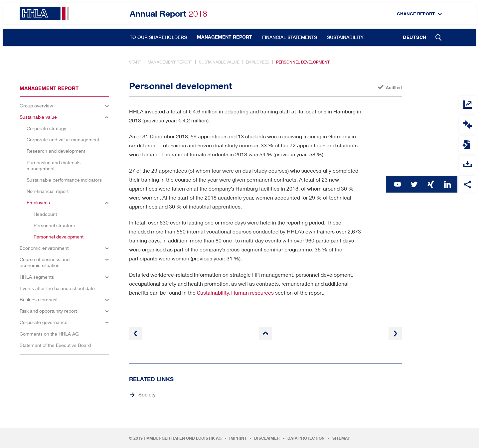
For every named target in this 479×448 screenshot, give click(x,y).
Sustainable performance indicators (64, 180)
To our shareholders (158, 37)
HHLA (44, 13)
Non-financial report (48, 191)
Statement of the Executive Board (55, 345)
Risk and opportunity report (48, 311)
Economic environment (44, 248)
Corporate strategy (46, 128)
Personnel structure (54, 225)
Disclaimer (267, 438)
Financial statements (290, 37)
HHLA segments (37, 277)
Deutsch (415, 37)
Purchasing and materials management (54, 165)
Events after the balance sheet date (57, 288)
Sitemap (341, 438)
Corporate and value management (63, 140)
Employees (258, 62)
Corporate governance (44, 322)
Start (135, 62)
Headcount (45, 214)
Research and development (56, 151)
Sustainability (345, 37)
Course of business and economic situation (45, 262)
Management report (225, 37)
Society (147, 394)
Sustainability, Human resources (235, 293)
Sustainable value (219, 62)
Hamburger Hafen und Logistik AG (183, 438)
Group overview (36, 106)
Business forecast (39, 299)
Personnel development (303, 62)
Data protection (306, 438)
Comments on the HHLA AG (49, 334)
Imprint (238, 438)
